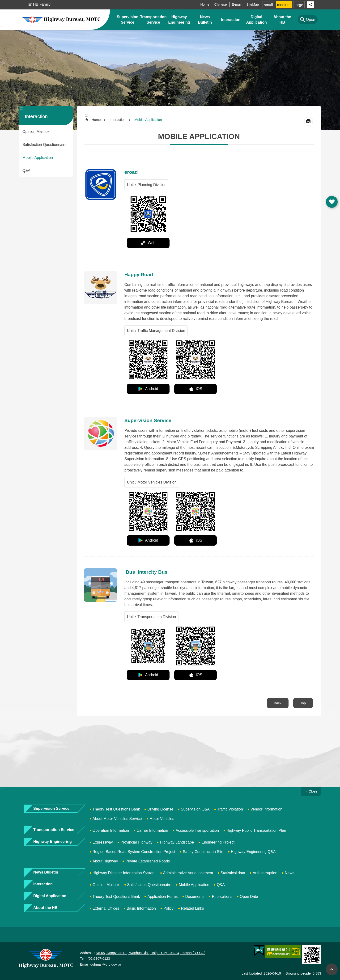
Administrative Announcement (188, 873)
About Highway (105, 861)
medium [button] (284, 5)
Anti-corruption (265, 873)
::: (3, 26)
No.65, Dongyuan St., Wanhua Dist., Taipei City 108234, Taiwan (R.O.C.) (151, 953)
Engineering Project (218, 842)
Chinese (221, 4)
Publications (222, 897)
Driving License (160, 809)
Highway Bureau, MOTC (61, 20)
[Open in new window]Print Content (308, 121)
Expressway (103, 842)
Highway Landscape (177, 842)
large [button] (299, 5)
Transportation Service (153, 20)
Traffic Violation (230, 809)
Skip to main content (2, 2)
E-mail (237, 4)
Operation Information (111, 830)
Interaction (231, 20)
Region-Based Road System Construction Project (134, 852)
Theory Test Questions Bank (116, 809)
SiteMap (253, 4)
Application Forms (162, 897)
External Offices (106, 908)
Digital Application (257, 20)
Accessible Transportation (197, 830)
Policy (168, 908)
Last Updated (252, 973)
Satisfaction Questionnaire (45, 145)
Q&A (26, 171)
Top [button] (332, 969)
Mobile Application (38, 158)
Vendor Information (266, 809)
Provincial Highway (136, 842)
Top (303, 703)
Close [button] (313, 791)
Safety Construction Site (203, 852)
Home (205, 4)
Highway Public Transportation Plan (256, 830)
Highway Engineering (179, 20)
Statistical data (233, 873)
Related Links (193, 908)
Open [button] (332, 202)
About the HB (282, 20)
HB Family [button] (42, 4)
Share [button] (310, 5)
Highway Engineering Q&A (253, 852)
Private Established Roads (148, 861)
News (289, 873)
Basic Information (141, 908)
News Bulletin (205, 20)
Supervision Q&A (195, 809)
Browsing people (298, 973)
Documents (195, 897)
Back (278, 703)
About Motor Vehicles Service (117, 819)
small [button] (268, 5)
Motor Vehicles (162, 819)
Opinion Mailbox (36, 132)
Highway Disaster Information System (124, 873)
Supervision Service (127, 20)
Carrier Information (152, 830)
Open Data (249, 897)
